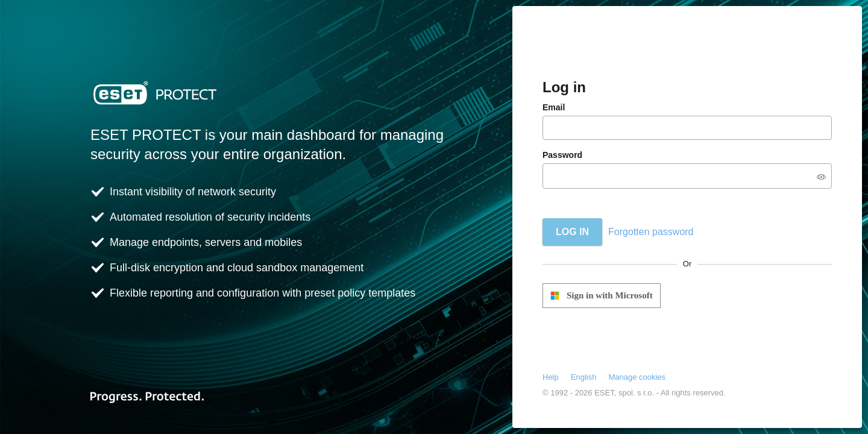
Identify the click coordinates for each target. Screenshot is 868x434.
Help (551, 377)
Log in (572, 232)
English (584, 377)
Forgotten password (651, 232)
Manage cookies (637, 377)
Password (562, 155)
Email (554, 107)
